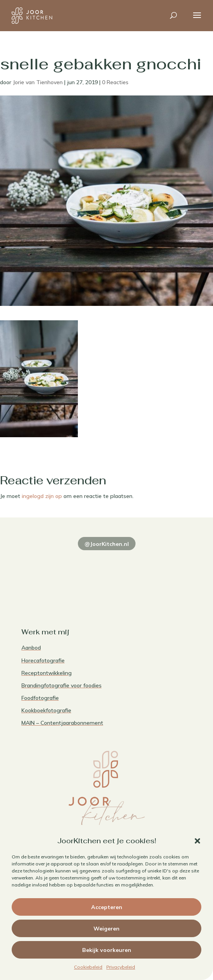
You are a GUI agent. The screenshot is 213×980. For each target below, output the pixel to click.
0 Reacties (115, 82)
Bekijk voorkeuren (107, 950)
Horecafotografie (43, 660)
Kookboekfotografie (46, 710)
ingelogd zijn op (42, 496)
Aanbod (31, 648)
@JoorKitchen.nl (107, 544)
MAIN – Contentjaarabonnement (62, 723)
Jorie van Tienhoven (38, 82)
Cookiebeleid (88, 967)
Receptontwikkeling (47, 673)
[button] (197, 841)
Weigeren (106, 929)
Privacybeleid (121, 967)
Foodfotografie (40, 698)
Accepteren (107, 907)
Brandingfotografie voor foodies (62, 685)
